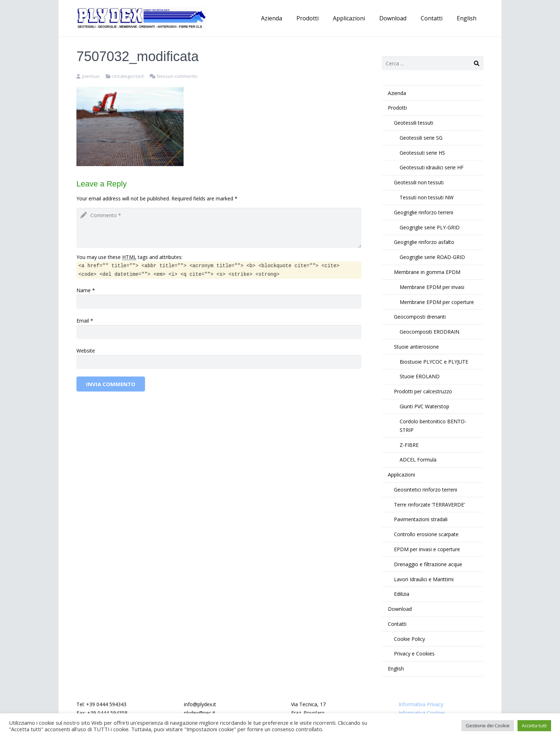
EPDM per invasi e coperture (427, 549)
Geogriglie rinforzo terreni (424, 212)
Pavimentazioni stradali (421, 519)
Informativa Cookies (422, 713)
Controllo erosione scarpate (426, 534)
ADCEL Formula (418, 460)
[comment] (219, 228)
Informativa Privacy (421, 704)
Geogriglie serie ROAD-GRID (432, 257)
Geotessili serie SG (421, 138)
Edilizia (402, 594)
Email (83, 321)
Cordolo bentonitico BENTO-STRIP (433, 426)
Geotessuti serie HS (422, 153)
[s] (433, 63)
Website (86, 351)
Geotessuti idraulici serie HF (432, 167)
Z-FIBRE (409, 445)
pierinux (91, 76)
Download (400, 609)
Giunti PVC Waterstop (424, 406)
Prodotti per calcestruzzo (423, 391)
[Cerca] (477, 63)
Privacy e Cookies (414, 654)
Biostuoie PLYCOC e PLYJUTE (434, 362)
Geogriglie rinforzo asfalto (424, 242)
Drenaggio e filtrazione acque (428, 564)
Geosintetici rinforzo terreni (426, 490)
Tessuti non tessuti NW (427, 197)
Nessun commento (177, 76)
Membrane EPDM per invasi (432, 287)
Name (84, 290)
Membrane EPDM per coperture (437, 302)
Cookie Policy (409, 639)
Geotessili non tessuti (419, 182)
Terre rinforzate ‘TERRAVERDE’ (429, 505)
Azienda (397, 93)
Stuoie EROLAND (420, 376)
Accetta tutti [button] (534, 725)
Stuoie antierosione (416, 347)
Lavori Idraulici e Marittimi (424, 579)
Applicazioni (401, 475)
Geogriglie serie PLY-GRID (430, 227)
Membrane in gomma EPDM (427, 272)
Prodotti (397, 108)
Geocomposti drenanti (420, 317)
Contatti (397, 624)
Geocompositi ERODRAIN (429, 332)
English (396, 669)
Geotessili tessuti (414, 123)
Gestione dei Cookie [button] (488, 725)
